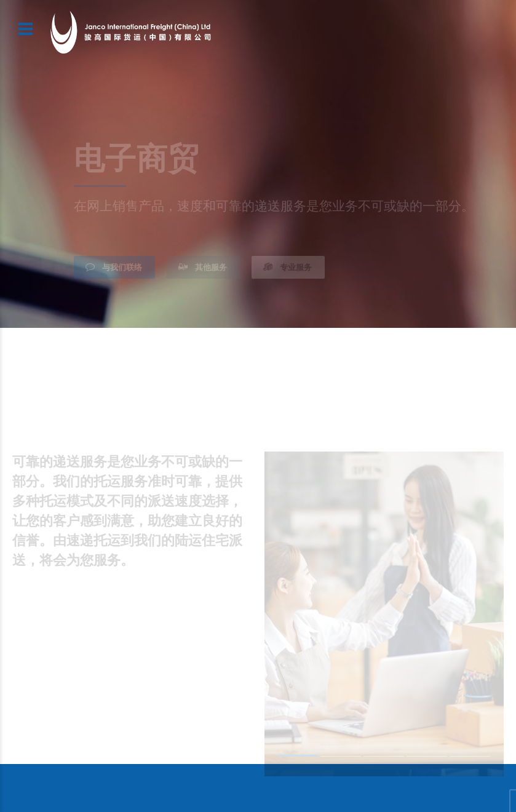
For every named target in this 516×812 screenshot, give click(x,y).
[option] (384, 613)
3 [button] (384, 758)
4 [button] (427, 758)
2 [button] (341, 758)
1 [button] (298, 757)
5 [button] (470, 758)
